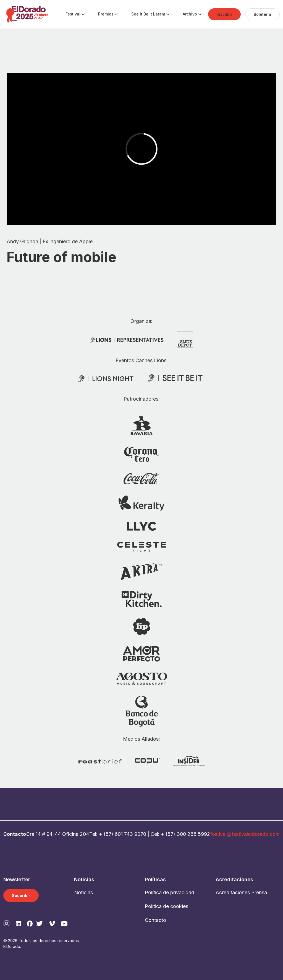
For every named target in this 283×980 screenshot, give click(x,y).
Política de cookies (167, 906)
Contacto (155, 920)
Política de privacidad (170, 892)
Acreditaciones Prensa (241, 892)
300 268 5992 (193, 834)
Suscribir (21, 895)
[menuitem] (73, 14)
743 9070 (135, 834)
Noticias (83, 892)
